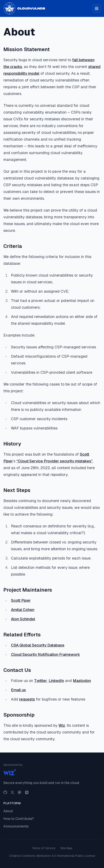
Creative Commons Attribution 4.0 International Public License (52, 856)
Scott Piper (21, 600)
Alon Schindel (23, 619)
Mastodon (82, 681)
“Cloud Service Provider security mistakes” (55, 461)
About (8, 811)
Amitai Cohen (23, 610)
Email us (18, 690)
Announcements (16, 826)
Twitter (41, 681)
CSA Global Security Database (38, 645)
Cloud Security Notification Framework (45, 654)
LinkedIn (56, 681)
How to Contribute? (19, 819)
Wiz (62, 725)
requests (27, 699)
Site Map (66, 848)
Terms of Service (44, 848)
